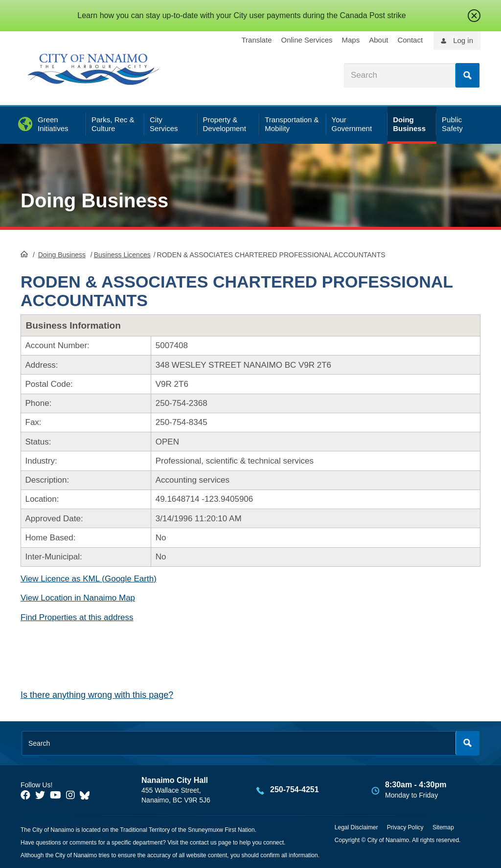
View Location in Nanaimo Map (78, 598)
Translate (257, 40)
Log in (463, 40)
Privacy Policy (405, 827)
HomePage (24, 254)
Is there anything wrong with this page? (97, 695)
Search (467, 75)
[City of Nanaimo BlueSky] (87, 795)
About (378, 40)
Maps (351, 40)
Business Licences (122, 255)
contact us (203, 843)
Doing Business (94, 200)
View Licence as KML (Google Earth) (89, 579)
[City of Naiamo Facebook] (25, 795)
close (474, 16)
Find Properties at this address (77, 617)
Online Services (307, 40)
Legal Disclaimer (356, 827)
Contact (410, 40)
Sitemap (443, 827)
